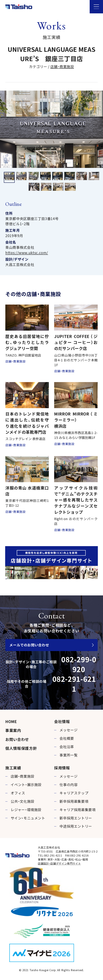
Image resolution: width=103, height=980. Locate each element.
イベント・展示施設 (26, 785)
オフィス (18, 793)
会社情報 (62, 721)
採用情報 (62, 768)
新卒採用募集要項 (74, 801)
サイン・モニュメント (28, 818)
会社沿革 (67, 747)
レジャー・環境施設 (26, 810)
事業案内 (13, 730)
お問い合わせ (17, 739)
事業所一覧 (68, 755)
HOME (11, 721)
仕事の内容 (68, 785)
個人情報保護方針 (21, 748)
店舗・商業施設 (62, 66)
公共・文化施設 (22, 801)
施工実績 (13, 768)
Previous (4, 129)
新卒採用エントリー (76, 818)
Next (99, 129)
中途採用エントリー (76, 826)
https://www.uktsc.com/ (27, 253)
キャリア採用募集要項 (77, 810)
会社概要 (67, 738)
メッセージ (68, 730)
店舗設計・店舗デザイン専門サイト (59, 863)
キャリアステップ (74, 793)
